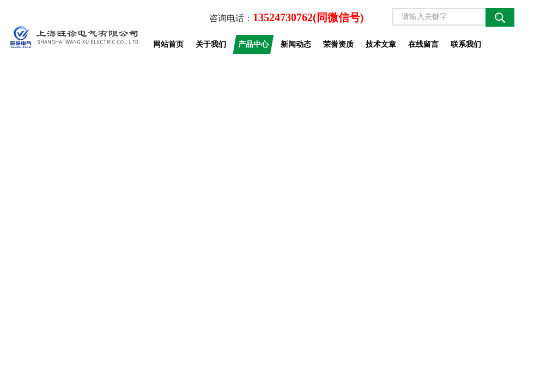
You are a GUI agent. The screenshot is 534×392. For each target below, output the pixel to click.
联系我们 (466, 44)
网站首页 (168, 44)
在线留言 (423, 44)
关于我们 (211, 44)
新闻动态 (296, 44)
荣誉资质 (338, 44)
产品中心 (253, 44)
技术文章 (381, 44)
